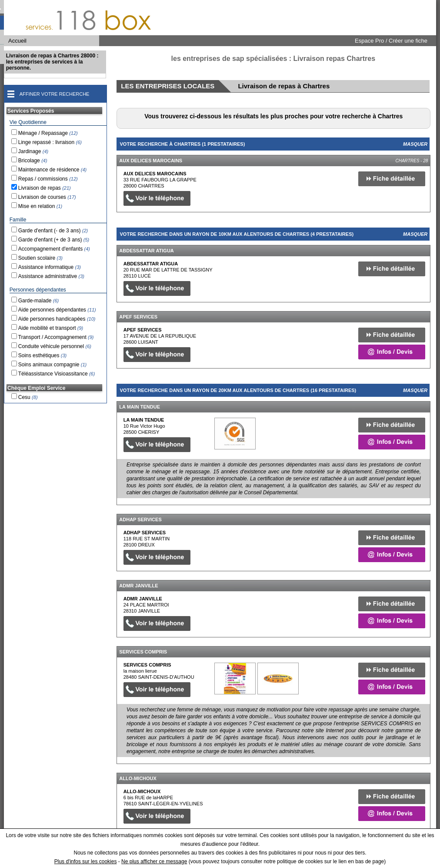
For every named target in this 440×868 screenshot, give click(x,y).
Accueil (17, 41)
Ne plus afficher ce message (154, 861)
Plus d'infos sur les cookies (86, 861)
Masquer (415, 144)
